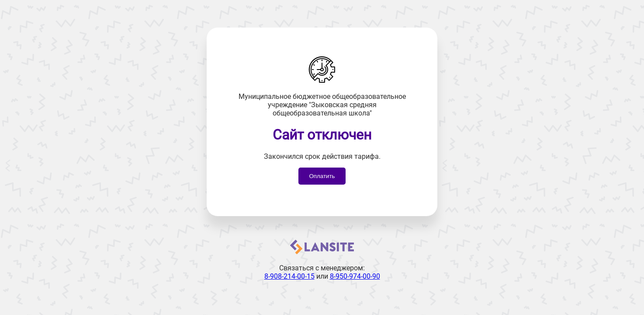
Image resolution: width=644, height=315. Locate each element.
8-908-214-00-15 (289, 276)
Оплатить (322, 176)
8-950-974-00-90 (355, 276)
